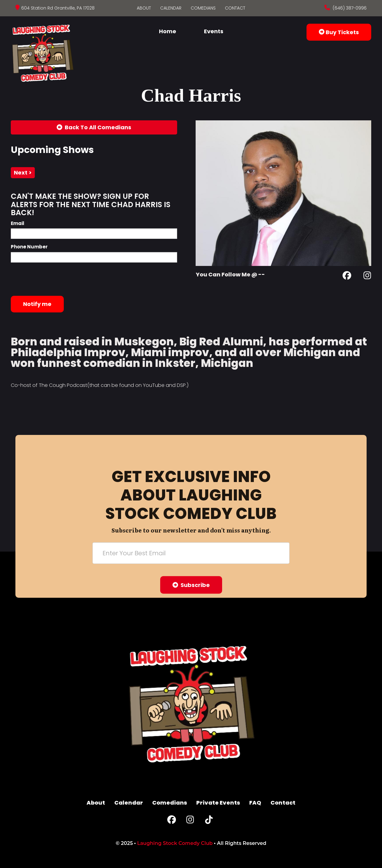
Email (18, 223)
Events (214, 31)
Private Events (218, 803)
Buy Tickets (339, 32)
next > (23, 173)
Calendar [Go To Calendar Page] (171, 8)
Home (168, 31)
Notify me (37, 304)
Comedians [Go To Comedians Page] (203, 8)
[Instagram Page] (367, 277)
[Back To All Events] (94, 127)
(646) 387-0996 (349, 8)
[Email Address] (191, 553)
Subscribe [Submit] (191, 585)
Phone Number (29, 247)
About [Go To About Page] (144, 8)
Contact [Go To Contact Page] (235, 8)
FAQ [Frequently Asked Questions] (255, 803)
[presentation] (58, 279)
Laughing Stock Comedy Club (175, 843)
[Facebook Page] (347, 277)
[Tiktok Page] (209, 821)
